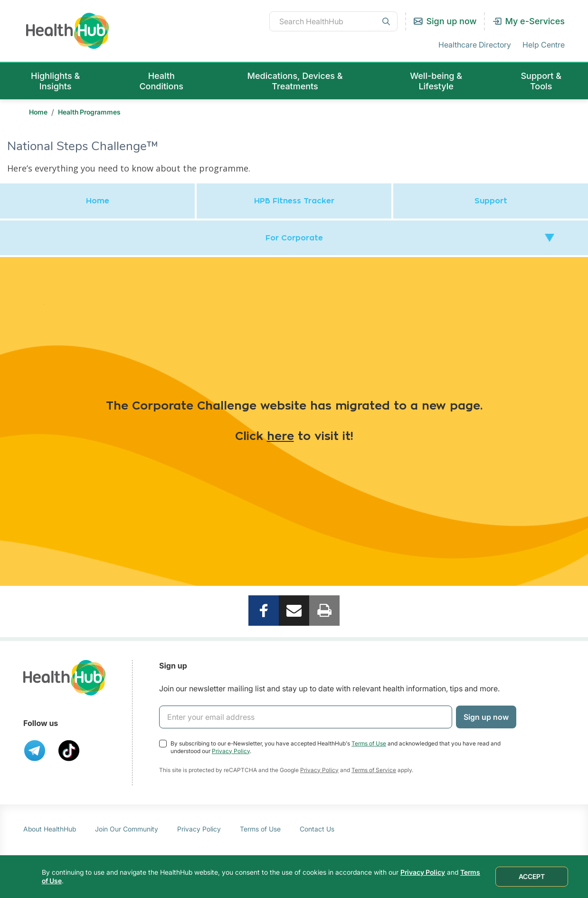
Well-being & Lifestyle (436, 81)
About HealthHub (50, 829)
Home (38, 112)
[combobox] (333, 21)
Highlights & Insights (55, 81)
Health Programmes (89, 112)
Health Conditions (161, 81)
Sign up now (451, 21)
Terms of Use (369, 743)
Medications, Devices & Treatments (295, 81)
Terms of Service (374, 770)
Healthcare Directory (475, 45)
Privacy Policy (231, 751)
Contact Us (317, 829)
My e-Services (535, 21)
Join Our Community (127, 829)
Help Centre (544, 45)
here (280, 437)
